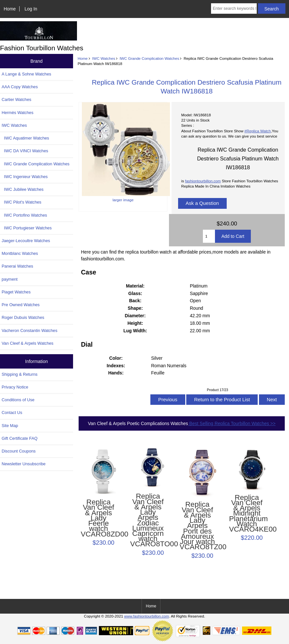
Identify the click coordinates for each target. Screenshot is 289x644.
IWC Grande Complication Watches (150, 58)
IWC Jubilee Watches (23, 189)
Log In (31, 9)
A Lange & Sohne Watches (26, 74)
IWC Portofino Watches (24, 215)
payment (10, 279)
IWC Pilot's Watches (22, 202)
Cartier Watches (16, 99)
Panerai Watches (17, 266)
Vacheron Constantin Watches (30, 330)
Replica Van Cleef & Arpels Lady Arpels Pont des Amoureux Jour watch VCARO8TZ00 (198, 526)
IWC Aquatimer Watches (25, 138)
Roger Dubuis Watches (23, 317)
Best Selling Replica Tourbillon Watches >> (232, 423)
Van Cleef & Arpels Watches (28, 343)
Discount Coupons (19, 451)
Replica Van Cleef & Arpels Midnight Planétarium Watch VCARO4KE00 (247, 514)
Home (10, 9)
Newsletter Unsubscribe (24, 464)
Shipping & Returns (20, 374)
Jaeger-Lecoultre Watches (26, 241)
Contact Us (12, 413)
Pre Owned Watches (21, 305)
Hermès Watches (17, 113)
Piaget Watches (16, 292)
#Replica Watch (258, 131)
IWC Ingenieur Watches (25, 177)
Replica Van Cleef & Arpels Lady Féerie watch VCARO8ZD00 (98, 518)
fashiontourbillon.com (203, 181)
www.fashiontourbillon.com (147, 616)
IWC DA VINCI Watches (25, 151)
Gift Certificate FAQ (20, 438)
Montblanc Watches (20, 253)
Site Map (10, 426)
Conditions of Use (18, 400)
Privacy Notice (15, 387)
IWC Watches (104, 58)
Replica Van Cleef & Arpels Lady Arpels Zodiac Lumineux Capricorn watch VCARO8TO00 (148, 520)
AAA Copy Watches (20, 87)
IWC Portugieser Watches (27, 228)
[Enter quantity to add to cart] (209, 236)
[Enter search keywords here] (234, 8)
